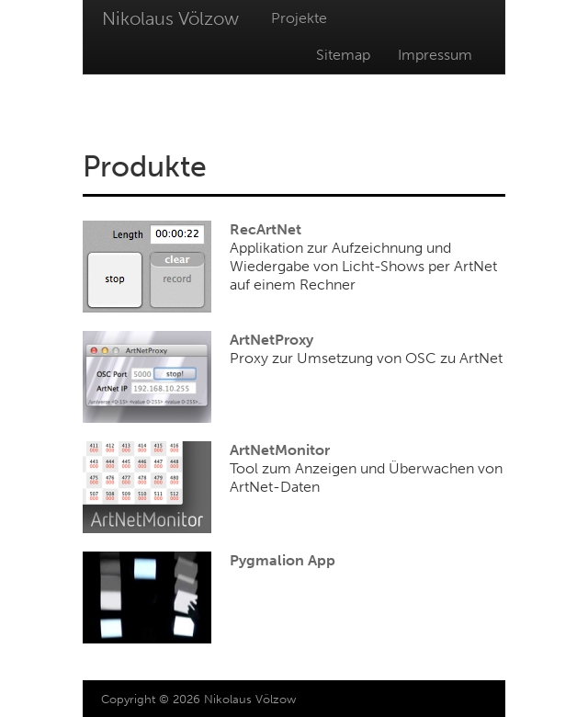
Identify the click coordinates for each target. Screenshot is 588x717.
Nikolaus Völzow (170, 18)
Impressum (435, 55)
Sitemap (343, 55)
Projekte (299, 18)
